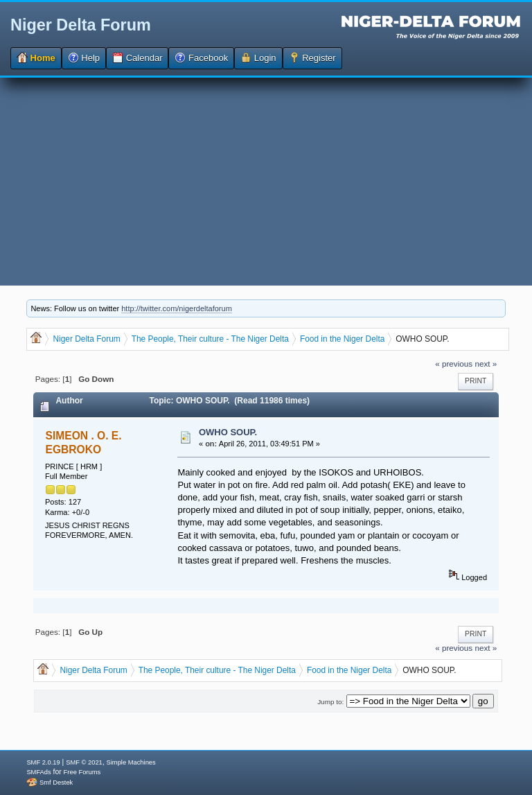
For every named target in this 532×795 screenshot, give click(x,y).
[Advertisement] (266, 182)
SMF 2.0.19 (43, 762)
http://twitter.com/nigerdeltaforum (177, 308)
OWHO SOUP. (228, 432)
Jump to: (330, 702)
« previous (454, 364)
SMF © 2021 (84, 762)
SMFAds (38, 772)
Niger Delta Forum (81, 25)
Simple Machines (131, 762)
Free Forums (82, 772)
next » (486, 364)
